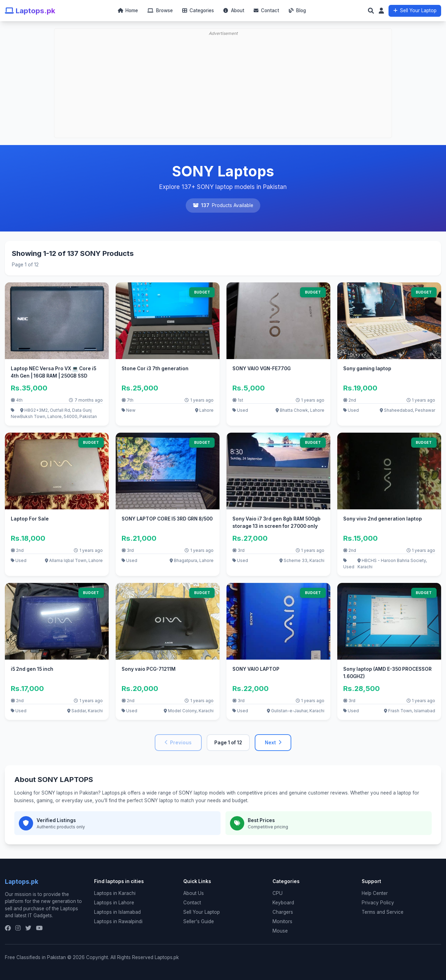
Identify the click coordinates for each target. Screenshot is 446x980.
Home (128, 10)
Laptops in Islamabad (117, 912)
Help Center (375, 893)
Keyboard (283, 903)
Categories (198, 10)
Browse (160, 10)
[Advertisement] (223, 64)
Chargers (283, 912)
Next (273, 743)
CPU (278, 893)
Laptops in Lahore (114, 903)
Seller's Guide (199, 921)
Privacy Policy (378, 903)
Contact (266, 10)
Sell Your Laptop (415, 10)
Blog (297, 10)
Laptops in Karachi (115, 893)
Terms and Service (383, 912)
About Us (194, 893)
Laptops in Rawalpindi (118, 921)
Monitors (282, 921)
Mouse (280, 931)
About (234, 10)
